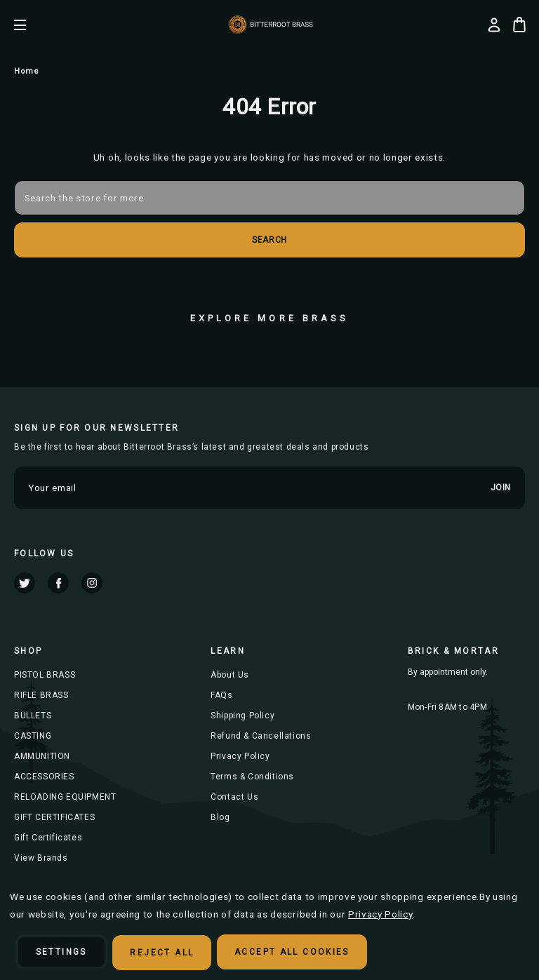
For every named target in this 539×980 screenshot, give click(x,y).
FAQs (221, 695)
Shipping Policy (242, 716)
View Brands (41, 858)
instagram (92, 583)
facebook (58, 583)
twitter (25, 583)
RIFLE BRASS (41, 695)
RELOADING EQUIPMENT (65, 797)
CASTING (33, 736)
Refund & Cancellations (261, 736)
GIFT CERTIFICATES (54, 817)
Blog (220, 817)
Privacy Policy (240, 756)
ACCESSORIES (44, 777)
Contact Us (234, 797)
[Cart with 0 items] (519, 25)
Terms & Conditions (252, 777)
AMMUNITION (42, 756)
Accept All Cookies (293, 953)
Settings (61, 953)
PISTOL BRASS (45, 675)
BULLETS (33, 716)
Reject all (162, 953)
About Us (230, 675)
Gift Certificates (48, 838)
